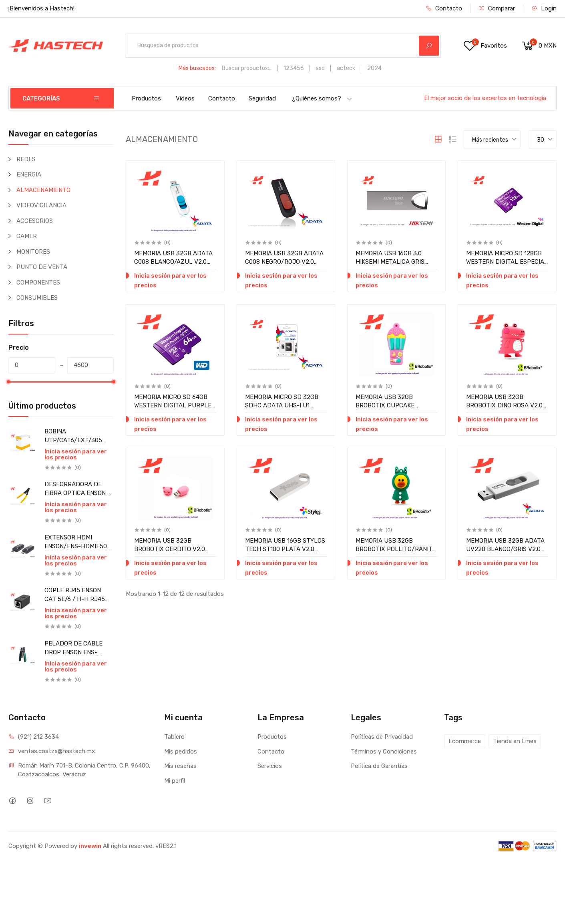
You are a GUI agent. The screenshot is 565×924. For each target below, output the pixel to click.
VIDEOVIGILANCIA (41, 205)
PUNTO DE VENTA (42, 267)
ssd (320, 68)
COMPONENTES (38, 283)
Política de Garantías (379, 766)
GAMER (27, 236)
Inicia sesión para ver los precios (76, 454)
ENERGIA (29, 174)
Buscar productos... (247, 68)
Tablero (174, 737)
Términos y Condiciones (384, 752)
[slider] (8, 382)
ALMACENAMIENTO (43, 190)
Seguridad (262, 98)
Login (544, 8)
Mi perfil (175, 781)
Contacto (444, 8)
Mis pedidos (181, 752)
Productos (146, 98)
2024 (374, 68)
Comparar (497, 8)
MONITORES (33, 252)
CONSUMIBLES (37, 298)
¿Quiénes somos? (322, 98)
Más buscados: (197, 68)
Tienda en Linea (515, 741)
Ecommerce (465, 741)
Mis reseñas (180, 766)
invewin (90, 846)
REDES (26, 159)
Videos (185, 98)
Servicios (270, 766)
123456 (294, 68)
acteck (346, 68)
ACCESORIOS (35, 221)
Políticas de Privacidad (382, 737)
